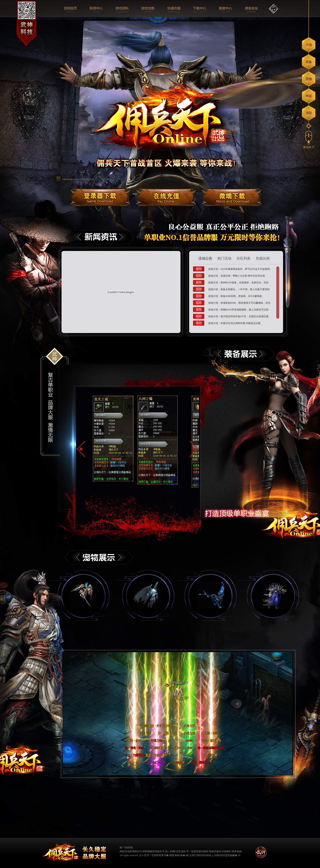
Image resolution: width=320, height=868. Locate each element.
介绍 (309, 45)
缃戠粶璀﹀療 (248, 851)
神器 (309, 96)
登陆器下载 (101, 196)
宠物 (309, 79)
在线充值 (166, 196)
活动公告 (205, 258)
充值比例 (263, 258)
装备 (309, 62)
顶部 (309, 113)
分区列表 (243, 258)
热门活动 (224, 258)
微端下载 (232, 196)
